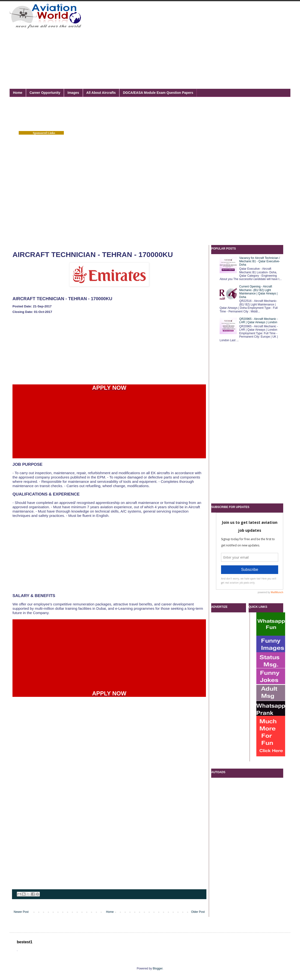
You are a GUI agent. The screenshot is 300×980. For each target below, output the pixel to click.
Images (73, 93)
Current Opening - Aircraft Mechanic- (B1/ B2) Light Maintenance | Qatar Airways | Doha (258, 292)
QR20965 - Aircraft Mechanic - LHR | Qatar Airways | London (259, 321)
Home (18, 93)
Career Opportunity (45, 93)
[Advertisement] (163, 40)
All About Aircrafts (101, 93)
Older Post (198, 912)
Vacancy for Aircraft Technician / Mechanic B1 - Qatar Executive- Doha (260, 261)
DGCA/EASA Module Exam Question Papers (158, 93)
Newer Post (21, 912)
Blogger (158, 968)
